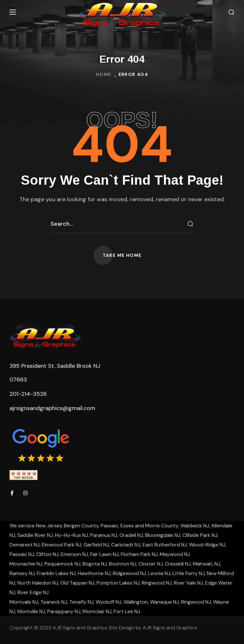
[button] (231, 12)
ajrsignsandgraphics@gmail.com (52, 408)
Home (104, 74)
